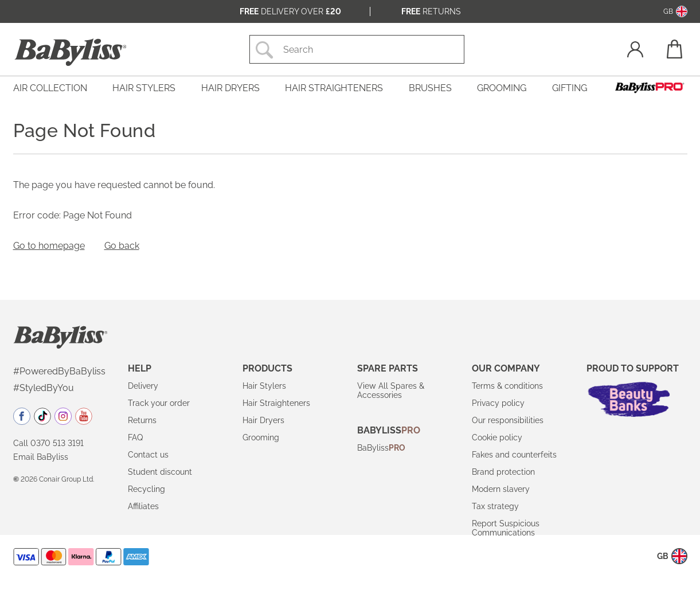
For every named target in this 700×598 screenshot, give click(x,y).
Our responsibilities (508, 420)
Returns (431, 11)
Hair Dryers (263, 420)
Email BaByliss (41, 457)
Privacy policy (498, 403)
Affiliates (143, 506)
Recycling (146, 489)
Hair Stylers (264, 386)
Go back (122, 246)
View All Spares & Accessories (391, 390)
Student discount (160, 472)
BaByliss (381, 448)
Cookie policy (497, 437)
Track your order (159, 403)
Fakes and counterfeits (514, 455)
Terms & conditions (507, 386)
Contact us (148, 455)
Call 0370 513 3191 (48, 443)
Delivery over (290, 11)
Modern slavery (501, 489)
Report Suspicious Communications (506, 528)
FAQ (135, 437)
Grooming (261, 437)
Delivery (143, 386)
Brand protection (503, 472)
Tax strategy (495, 506)
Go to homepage (49, 246)
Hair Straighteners (276, 403)
